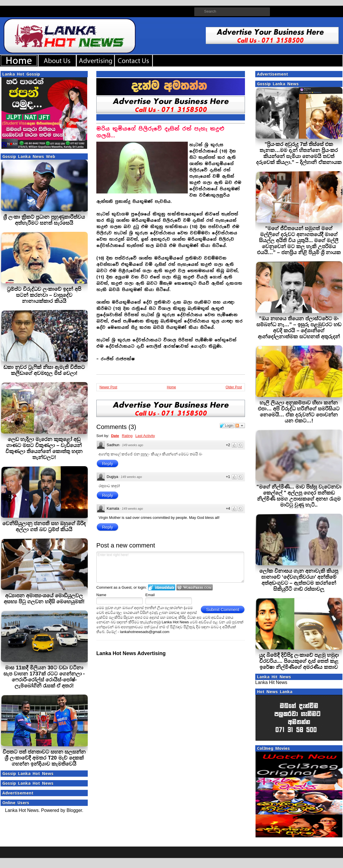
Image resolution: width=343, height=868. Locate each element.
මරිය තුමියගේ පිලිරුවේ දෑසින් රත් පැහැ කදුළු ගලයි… (160, 132)
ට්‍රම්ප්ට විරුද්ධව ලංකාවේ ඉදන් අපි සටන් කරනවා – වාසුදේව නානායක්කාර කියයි (44, 295)
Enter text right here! (170, 567)
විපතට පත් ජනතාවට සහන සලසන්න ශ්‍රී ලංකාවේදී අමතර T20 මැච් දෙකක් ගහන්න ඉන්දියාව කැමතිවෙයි (44, 758)
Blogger (74, 810)
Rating (127, 436)
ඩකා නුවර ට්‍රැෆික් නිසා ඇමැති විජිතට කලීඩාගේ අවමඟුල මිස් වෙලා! (44, 370)
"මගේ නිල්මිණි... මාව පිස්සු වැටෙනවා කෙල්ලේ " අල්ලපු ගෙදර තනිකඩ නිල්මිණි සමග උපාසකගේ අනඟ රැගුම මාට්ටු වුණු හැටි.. (299, 496)
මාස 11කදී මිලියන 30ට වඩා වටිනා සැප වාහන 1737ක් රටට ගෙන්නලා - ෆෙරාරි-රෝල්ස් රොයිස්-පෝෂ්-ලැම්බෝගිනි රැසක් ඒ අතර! (44, 677)
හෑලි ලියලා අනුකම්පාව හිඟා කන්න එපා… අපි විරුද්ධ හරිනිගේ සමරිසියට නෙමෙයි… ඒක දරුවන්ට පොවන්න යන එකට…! (299, 412)
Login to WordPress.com (195, 587)
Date (115, 436)
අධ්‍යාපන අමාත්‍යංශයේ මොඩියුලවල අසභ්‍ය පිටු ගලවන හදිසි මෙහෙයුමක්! (44, 599)
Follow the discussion (240, 426)
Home (171, 387)
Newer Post (108, 387)
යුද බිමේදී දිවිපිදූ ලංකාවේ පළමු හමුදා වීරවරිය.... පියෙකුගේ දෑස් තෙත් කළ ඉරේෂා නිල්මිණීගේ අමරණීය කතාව (299, 661)
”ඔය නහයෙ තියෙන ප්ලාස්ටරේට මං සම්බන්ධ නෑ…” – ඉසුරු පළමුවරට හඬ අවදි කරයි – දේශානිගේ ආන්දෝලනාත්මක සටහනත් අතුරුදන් (299, 328)
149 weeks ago (133, 445)
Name (101, 595)
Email (150, 595)
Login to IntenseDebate (162, 587)
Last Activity (145, 436)
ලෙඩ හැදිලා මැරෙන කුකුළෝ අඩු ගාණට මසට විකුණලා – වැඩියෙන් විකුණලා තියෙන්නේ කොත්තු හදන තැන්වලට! (44, 448)
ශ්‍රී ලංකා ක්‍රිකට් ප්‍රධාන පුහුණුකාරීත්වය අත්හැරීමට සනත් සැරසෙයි (44, 220)
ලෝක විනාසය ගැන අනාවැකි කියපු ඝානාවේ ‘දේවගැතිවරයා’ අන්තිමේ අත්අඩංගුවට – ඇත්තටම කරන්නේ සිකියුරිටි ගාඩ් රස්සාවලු (299, 580)
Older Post (234, 387)
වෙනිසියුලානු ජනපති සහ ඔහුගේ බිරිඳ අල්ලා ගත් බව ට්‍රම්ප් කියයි (44, 526)
